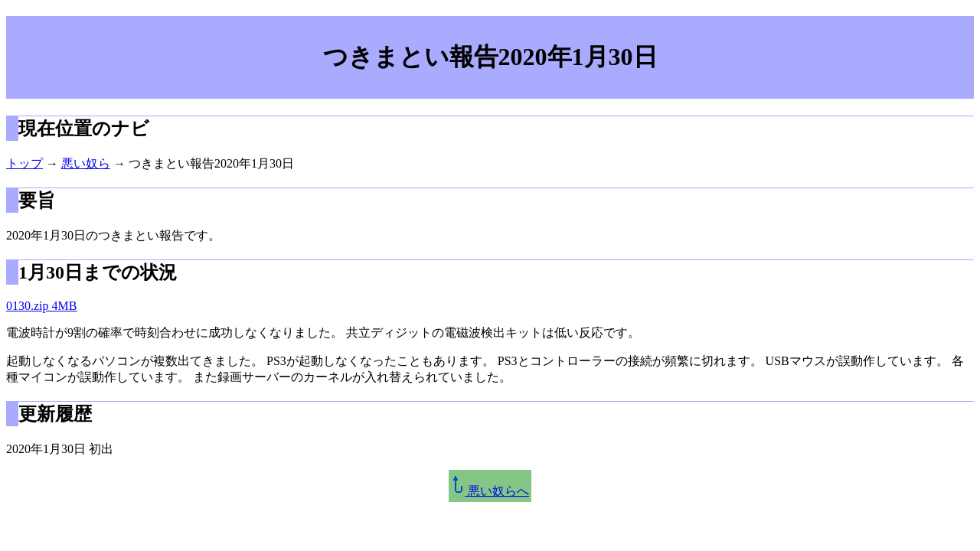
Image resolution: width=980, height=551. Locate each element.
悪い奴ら (86, 163)
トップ (24, 163)
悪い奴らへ (490, 491)
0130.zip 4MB (41, 306)
